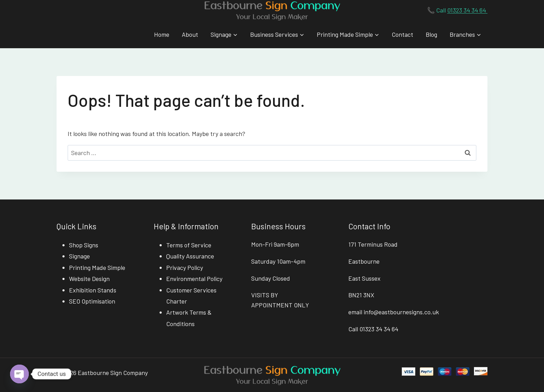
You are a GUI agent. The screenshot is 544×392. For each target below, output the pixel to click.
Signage (79, 256)
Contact (402, 34)
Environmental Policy (194, 279)
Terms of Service (189, 245)
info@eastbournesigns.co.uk (401, 312)
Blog (431, 34)
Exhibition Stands (93, 290)
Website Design (89, 279)
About (190, 34)
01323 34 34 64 (467, 10)
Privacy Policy (185, 267)
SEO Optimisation (92, 301)
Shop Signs (84, 245)
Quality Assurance (190, 256)
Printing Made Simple (97, 267)
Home (162, 34)
